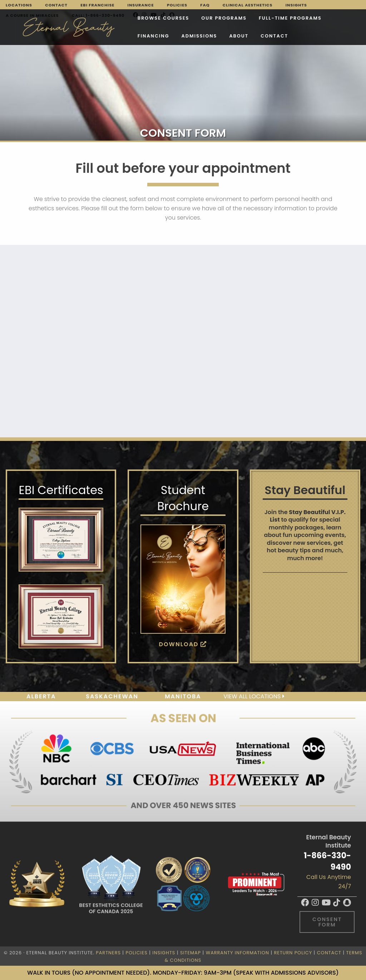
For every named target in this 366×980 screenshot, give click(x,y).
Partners (108, 953)
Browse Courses (107, 18)
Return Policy (293, 953)
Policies (177, 5)
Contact (56, 5)
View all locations (254, 696)
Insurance (141, 5)
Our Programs (167, 18)
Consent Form (327, 922)
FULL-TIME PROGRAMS (233, 18)
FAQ (205, 5)
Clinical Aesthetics (248, 5)
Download (183, 644)
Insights (296, 5)
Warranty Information (238, 953)
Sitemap (191, 953)
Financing (293, 18)
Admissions (99, 36)
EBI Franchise (97, 5)
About (138, 36)
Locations (19, 5)
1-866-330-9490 (327, 861)
